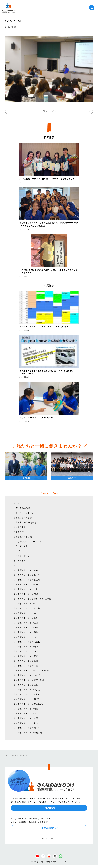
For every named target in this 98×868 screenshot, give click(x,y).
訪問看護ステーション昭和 (26, 647)
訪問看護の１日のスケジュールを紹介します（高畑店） (45, 326)
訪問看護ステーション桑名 (26, 618)
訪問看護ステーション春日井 (27, 608)
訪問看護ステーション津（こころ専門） (32, 670)
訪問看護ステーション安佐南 (27, 580)
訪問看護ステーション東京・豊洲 (29, 680)
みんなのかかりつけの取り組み (28, 542)
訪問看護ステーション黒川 (26, 613)
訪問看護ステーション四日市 (27, 728)
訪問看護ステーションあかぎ (27, 575)
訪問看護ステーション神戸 (26, 628)
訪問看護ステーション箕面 (26, 718)
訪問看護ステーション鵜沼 (26, 594)
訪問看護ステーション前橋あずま (29, 704)
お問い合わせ (49, 808)
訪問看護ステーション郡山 (26, 632)
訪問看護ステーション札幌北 (27, 642)
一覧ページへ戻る (49, 111)
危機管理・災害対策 (23, 537)
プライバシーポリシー (49, 839)
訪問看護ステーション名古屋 (27, 694)
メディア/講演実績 (22, 508)
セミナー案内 (20, 561)
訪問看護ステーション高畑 (26, 661)
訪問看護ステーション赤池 (26, 570)
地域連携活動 (20, 527)
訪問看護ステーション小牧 (26, 637)
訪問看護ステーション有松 (26, 584)
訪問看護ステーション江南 (26, 623)
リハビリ (18, 551)
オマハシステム (21, 565)
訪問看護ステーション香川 (26, 604)
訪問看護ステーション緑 (25, 714)
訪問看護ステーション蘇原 (26, 656)
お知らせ (18, 503)
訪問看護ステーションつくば (27, 675)
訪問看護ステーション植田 (26, 589)
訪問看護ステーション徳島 (26, 685)
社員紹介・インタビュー (25, 513)
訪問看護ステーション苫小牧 (27, 690)
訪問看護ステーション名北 (26, 723)
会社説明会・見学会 (23, 518)
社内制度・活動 (21, 546)
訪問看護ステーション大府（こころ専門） (33, 599)
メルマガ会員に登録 (49, 828)
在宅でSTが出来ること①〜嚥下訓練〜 (37, 417)
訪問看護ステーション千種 (26, 666)
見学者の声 (19, 532)
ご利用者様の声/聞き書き (25, 522)
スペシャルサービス (23, 556)
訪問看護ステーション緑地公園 (28, 733)
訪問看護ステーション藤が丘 (27, 699)
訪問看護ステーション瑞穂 (26, 709)
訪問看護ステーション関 (25, 651)
